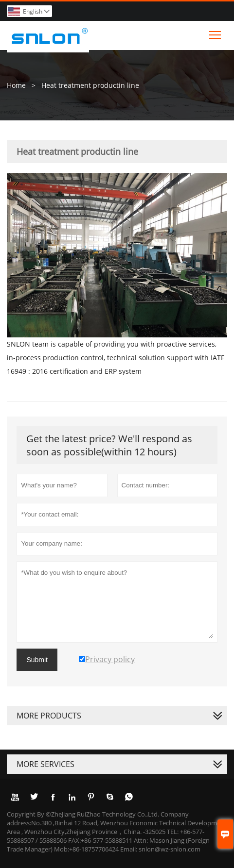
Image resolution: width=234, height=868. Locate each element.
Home (16, 85)
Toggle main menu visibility (216, 33)
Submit (37, 660)
